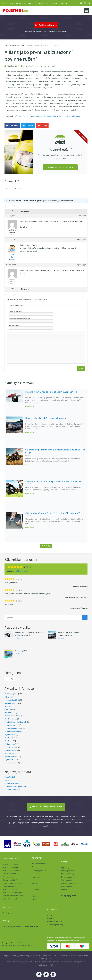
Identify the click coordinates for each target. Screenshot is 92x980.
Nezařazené (9, 713)
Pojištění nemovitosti (11, 867)
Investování (9, 710)
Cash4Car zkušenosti (12, 783)
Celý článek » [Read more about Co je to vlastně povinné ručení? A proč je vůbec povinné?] (30, 528)
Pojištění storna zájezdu (12, 883)
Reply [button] (79, 216)
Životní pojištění (10, 763)
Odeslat (81, 369)
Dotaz (7, 780)
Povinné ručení (20, 45)
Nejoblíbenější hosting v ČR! (20, 927)
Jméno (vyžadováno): (16, 311)
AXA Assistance (39, 864)
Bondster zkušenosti (12, 790)
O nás (49, 915)
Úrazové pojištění (11, 757)
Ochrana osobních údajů (24, 945)
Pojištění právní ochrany (13, 732)
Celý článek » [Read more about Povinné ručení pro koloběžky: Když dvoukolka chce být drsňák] (30, 493)
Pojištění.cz (9, 738)
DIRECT (35, 874)
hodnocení (21, 571)
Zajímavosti (9, 760)
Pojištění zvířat (10, 735)
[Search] (85, 618)
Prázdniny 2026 (21, 651)
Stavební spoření (11, 750)
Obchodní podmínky (69, 883)
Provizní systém (9, 913)
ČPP (34, 899)
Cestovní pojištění (11, 694)
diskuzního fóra (18, 188)
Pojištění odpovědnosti (13, 728)
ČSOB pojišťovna (39, 870)
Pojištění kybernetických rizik (15, 722)
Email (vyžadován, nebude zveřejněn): (20, 318)
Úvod (6, 45)
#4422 (84, 216)
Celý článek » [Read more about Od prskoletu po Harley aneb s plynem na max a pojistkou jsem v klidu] (30, 465)
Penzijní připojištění (12, 716)
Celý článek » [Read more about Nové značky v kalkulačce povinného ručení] (30, 432)
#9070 (84, 265)
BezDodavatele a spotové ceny (16, 787)
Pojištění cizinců (11, 719)
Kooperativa (37, 877)
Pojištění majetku (11, 725)
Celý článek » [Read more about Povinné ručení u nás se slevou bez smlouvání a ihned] (30, 406)
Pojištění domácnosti (11, 864)
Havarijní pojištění (11, 703)
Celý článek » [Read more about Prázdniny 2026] (18, 654)
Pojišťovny (8, 741)
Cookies (64, 889)
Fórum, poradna (68, 871)
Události (39, 66)
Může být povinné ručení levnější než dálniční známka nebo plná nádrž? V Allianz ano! (48, 116)
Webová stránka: (14, 325)
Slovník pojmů (67, 880)
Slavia (35, 867)
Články (12, 45)
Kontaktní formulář (55, 921)
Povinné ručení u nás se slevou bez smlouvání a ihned (51, 392)
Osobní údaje (66, 886)
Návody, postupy (68, 877)
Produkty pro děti (11, 747)
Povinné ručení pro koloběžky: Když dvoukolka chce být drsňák (55, 481)
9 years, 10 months (49, 201)
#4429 (84, 240)
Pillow (35, 896)
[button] (87, 11)
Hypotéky (8, 706)
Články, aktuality (68, 874)
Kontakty (51, 918)
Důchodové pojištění (12, 700)
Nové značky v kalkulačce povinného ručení (46, 418)
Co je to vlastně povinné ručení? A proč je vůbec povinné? (53, 513)
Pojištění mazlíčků (10, 889)
